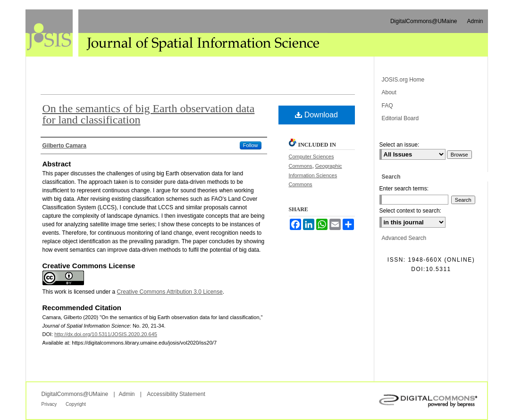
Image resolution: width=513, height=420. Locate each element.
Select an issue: (399, 145)
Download (316, 115)
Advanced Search (404, 238)
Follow (251, 145)
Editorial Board (400, 118)
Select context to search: (410, 211)
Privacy (50, 404)
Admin (127, 394)
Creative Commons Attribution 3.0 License (170, 292)
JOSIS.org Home (403, 80)
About (389, 92)
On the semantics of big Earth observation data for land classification (149, 114)
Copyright (76, 404)
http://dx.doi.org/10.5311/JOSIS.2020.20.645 (106, 334)
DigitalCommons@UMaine (75, 394)
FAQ (387, 106)
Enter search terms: (404, 189)
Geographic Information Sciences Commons (315, 175)
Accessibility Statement (176, 394)
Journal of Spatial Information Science (174, 33)
